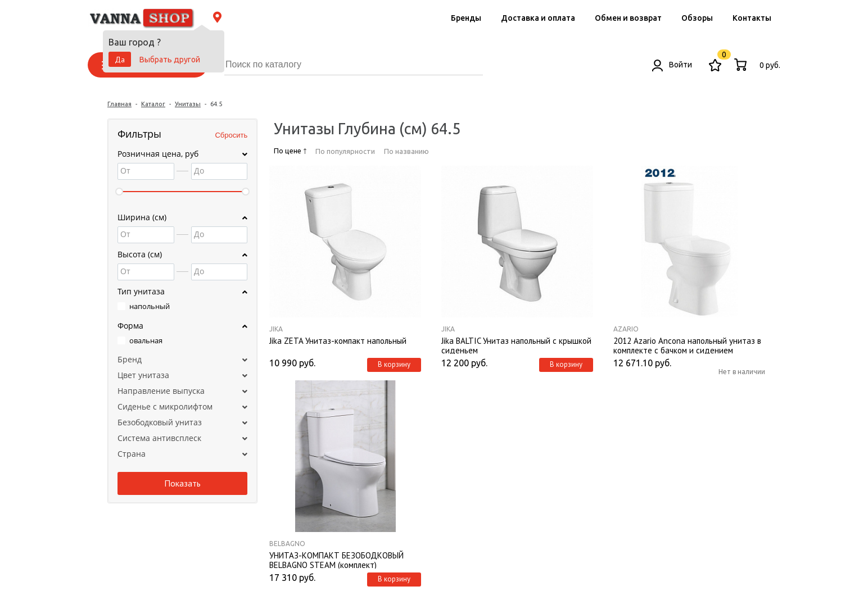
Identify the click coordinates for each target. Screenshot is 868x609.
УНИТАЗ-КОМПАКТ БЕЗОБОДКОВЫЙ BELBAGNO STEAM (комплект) (336, 560)
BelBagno (287, 544)
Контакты (752, 18)
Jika (276, 329)
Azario (626, 329)
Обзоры (697, 18)
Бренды (466, 18)
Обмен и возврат (628, 18)
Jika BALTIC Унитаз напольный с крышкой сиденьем (516, 345)
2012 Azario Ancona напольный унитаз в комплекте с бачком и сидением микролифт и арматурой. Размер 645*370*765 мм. (687, 345)
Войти (672, 65)
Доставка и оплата (538, 18)
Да (120, 60)
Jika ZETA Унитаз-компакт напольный (338, 341)
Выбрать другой (170, 60)
